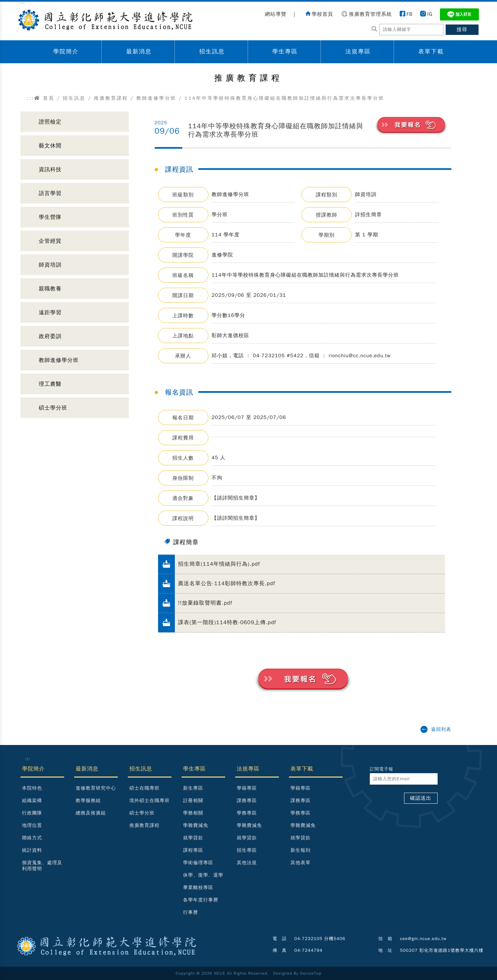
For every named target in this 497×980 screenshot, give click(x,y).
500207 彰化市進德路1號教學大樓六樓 (442, 950)
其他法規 (247, 863)
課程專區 (193, 850)
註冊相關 (193, 801)
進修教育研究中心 (96, 788)
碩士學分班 (53, 408)
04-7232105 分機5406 (320, 939)
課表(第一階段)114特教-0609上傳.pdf (227, 622)
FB (409, 14)
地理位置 (32, 825)
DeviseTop (311, 973)
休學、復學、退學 (203, 875)
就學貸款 (193, 838)
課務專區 (247, 801)
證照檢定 (50, 122)
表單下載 (431, 52)
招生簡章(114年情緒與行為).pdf (219, 564)
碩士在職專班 (145, 788)
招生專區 (247, 850)
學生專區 (285, 52)
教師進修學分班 (156, 98)
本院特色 (32, 788)
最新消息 (139, 52)
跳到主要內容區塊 (4, 7)
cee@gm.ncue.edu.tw (423, 939)
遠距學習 (50, 313)
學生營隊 (50, 217)
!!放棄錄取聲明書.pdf (205, 603)
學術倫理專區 (198, 863)
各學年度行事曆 (201, 900)
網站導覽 (276, 14)
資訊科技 (50, 170)
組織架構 (32, 801)
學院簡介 (66, 52)
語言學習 (50, 193)
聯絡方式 (32, 838)
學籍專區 (247, 788)
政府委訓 (50, 336)
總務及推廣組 (91, 813)
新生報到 (301, 850)
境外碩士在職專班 (150, 801)
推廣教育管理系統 (370, 14)
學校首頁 (322, 14)
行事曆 (191, 912)
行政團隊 (32, 813)
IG (430, 14)
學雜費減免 (196, 825)
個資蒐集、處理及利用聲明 (42, 866)
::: (31, 98)
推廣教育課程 (111, 98)
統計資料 (32, 850)
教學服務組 (88, 801)
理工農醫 (50, 384)
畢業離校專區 (198, 888)
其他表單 (301, 863)
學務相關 (193, 813)
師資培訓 (50, 265)
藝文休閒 (50, 146)
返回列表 (441, 729)
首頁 (44, 98)
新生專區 (193, 788)
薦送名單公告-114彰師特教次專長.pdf (227, 584)
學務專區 (247, 813)
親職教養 (50, 289)
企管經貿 (50, 241)
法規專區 (358, 52)
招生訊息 (212, 52)
